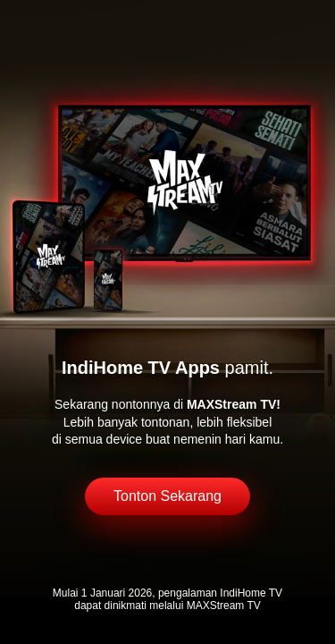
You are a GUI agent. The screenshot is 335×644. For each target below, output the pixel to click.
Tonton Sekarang (167, 496)
